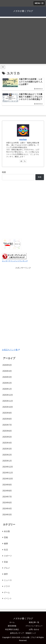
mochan (23, 139)
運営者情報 (12, 626)
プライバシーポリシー (34, 626)
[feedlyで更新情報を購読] (21, 161)
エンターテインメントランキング (15, 261)
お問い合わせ (34, 629)
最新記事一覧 (34, 622)
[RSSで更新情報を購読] (25, 161)
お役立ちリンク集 (11, 350)
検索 (4, 172)
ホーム (12, 622)
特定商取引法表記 (12, 629)
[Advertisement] (23, 41)
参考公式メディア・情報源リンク (23, 633)
